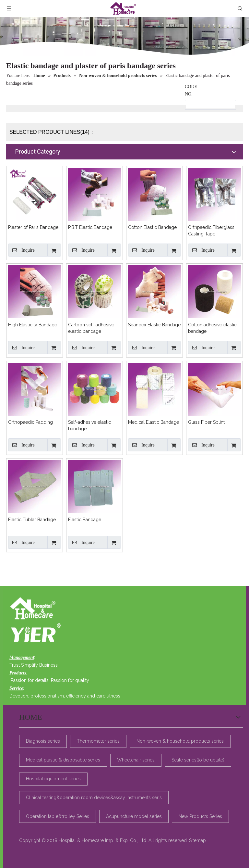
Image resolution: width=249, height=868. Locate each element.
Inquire (21, 250)
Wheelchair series (136, 760)
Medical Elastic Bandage (154, 422)
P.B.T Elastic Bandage (90, 227)
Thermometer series (98, 741)
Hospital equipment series (53, 779)
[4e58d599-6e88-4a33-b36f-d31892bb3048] (35, 632)
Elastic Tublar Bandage (32, 520)
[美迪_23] (35, 609)
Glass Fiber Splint (206, 422)
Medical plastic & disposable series (63, 760)
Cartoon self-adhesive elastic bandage (91, 328)
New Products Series (200, 816)
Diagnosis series (43, 741)
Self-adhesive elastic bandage (89, 425)
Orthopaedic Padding (30, 422)
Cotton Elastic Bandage (152, 227)
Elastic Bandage (85, 520)
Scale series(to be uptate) (198, 760)
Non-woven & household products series (180, 741)
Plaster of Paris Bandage (33, 227)
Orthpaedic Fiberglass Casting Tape (211, 231)
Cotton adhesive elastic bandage (212, 328)
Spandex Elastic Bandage (154, 325)
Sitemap (197, 840)
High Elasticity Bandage (33, 325)
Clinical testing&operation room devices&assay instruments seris (94, 798)
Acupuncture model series (134, 816)
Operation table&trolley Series (58, 816)
